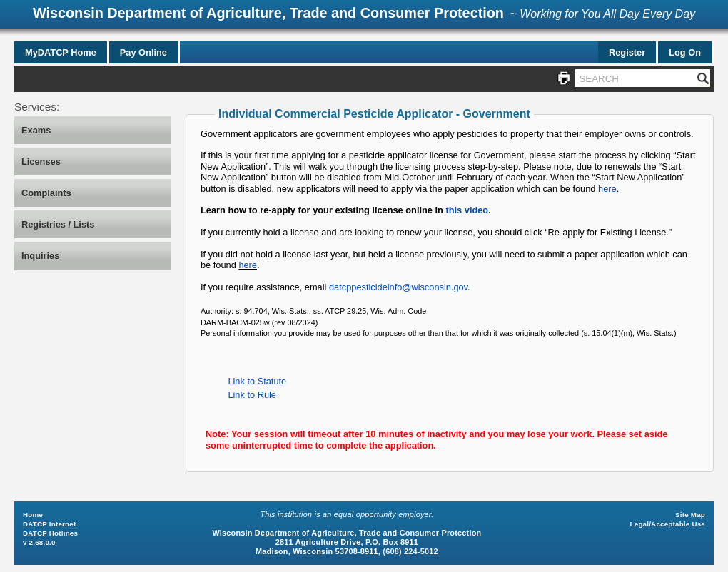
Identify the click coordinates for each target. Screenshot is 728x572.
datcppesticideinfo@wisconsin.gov (398, 287)
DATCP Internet (49, 524)
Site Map (690, 515)
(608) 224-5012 (410, 551)
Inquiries (40, 256)
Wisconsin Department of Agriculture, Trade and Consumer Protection (268, 13)
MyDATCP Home (61, 52)
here (607, 189)
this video (467, 210)
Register (627, 52)
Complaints (46, 193)
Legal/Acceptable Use (668, 524)
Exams (36, 130)
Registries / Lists (58, 224)
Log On (685, 52)
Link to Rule (252, 395)
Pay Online (143, 52)
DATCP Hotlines (50, 533)
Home (33, 515)
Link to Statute (257, 381)
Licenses (41, 162)
